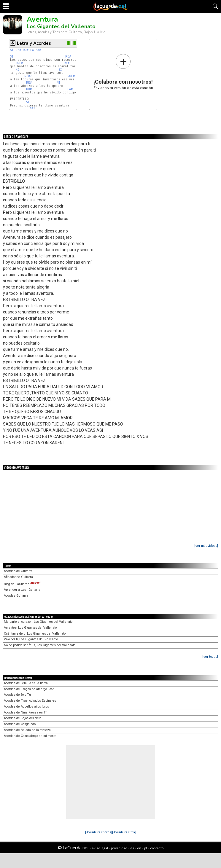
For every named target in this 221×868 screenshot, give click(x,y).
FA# (38, 50)
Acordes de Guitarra (18, 571)
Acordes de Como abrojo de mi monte (30, 736)
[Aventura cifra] (124, 832)
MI (17, 70)
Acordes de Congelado (20, 724)
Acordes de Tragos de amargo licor (29, 689)
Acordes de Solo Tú (17, 695)
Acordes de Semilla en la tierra (26, 683)
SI (12, 50)
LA (32, 50)
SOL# (19, 63)
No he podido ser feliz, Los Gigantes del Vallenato (40, 645)
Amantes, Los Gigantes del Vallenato (30, 628)
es (132, 848)
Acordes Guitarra (16, 596)
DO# (26, 50)
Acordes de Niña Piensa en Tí (25, 712)
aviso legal (100, 848)
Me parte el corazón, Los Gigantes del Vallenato (38, 622)
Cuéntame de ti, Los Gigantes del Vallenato (35, 634)
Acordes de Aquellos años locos (26, 707)
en (139, 848)
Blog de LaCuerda (22, 584)
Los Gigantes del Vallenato (61, 26)
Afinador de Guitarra (18, 577)
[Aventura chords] (99, 832)
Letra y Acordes (34, 43)
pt (146, 848)
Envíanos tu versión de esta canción (123, 72)
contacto (157, 848)
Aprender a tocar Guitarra (22, 590)
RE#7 (28, 76)
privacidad (119, 848)
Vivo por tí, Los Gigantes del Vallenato (31, 639)
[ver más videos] (206, 546)
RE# (18, 50)
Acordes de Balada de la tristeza (27, 730)
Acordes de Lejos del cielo (23, 718)
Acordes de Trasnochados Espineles (30, 701)
